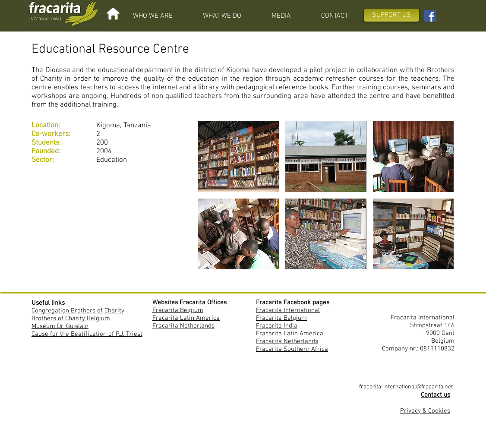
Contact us (436, 395)
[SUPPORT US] (391, 15)
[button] (153, 16)
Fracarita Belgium (178, 310)
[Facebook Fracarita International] (430, 16)
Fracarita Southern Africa (292, 349)
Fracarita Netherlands (183, 326)
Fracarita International (288, 310)
